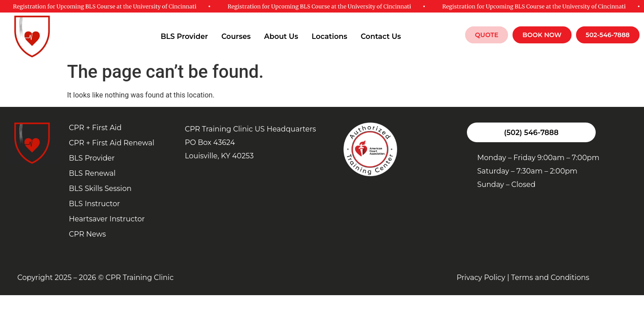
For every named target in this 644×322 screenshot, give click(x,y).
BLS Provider (184, 36)
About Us (281, 36)
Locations (330, 36)
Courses (236, 36)
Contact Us (381, 36)
